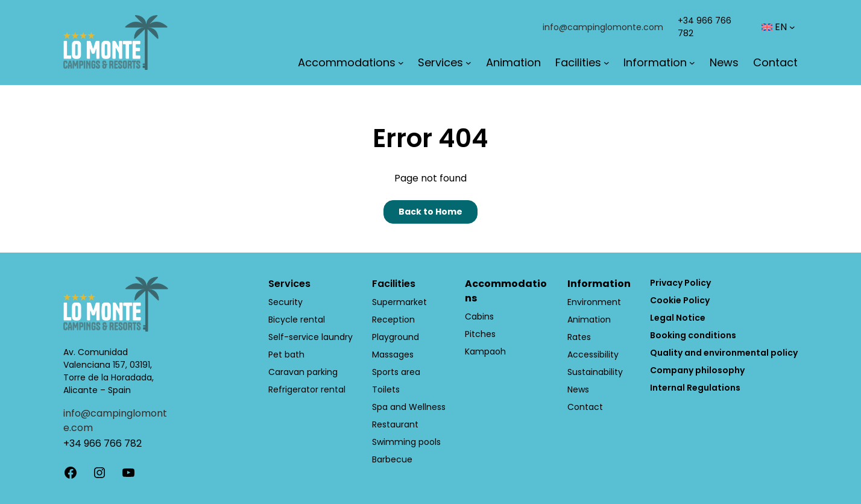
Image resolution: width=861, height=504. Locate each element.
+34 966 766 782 (102, 443)
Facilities (394, 284)
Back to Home (430, 212)
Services (289, 284)
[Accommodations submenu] (401, 63)
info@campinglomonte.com (603, 27)
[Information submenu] (692, 63)
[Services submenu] (468, 63)
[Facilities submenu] (607, 63)
